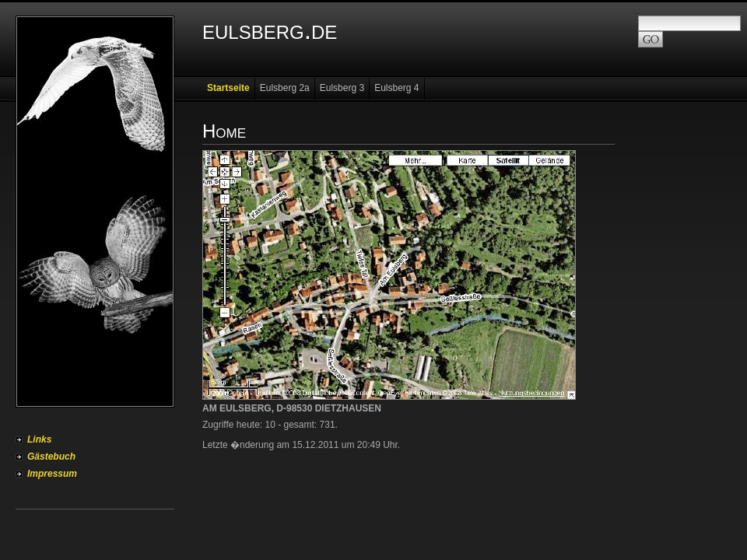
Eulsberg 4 (396, 88)
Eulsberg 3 (342, 88)
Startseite (228, 88)
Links (39, 439)
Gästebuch (51, 457)
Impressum (52, 474)
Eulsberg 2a (285, 88)
